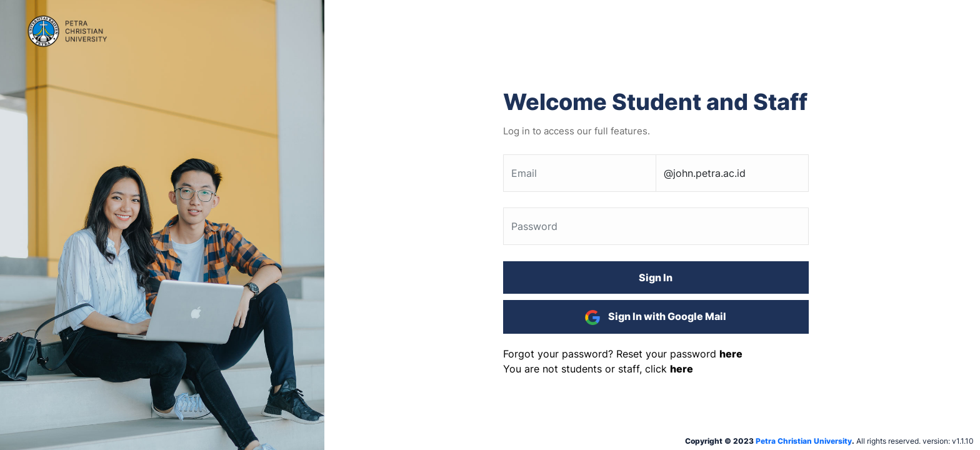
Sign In (656, 277)
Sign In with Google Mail (656, 317)
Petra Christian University (804, 441)
